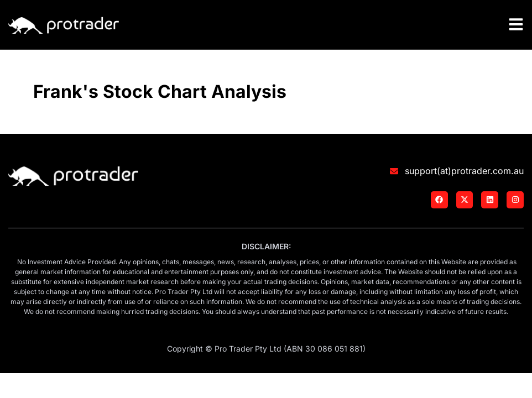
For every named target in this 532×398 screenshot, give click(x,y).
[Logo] (64, 23)
